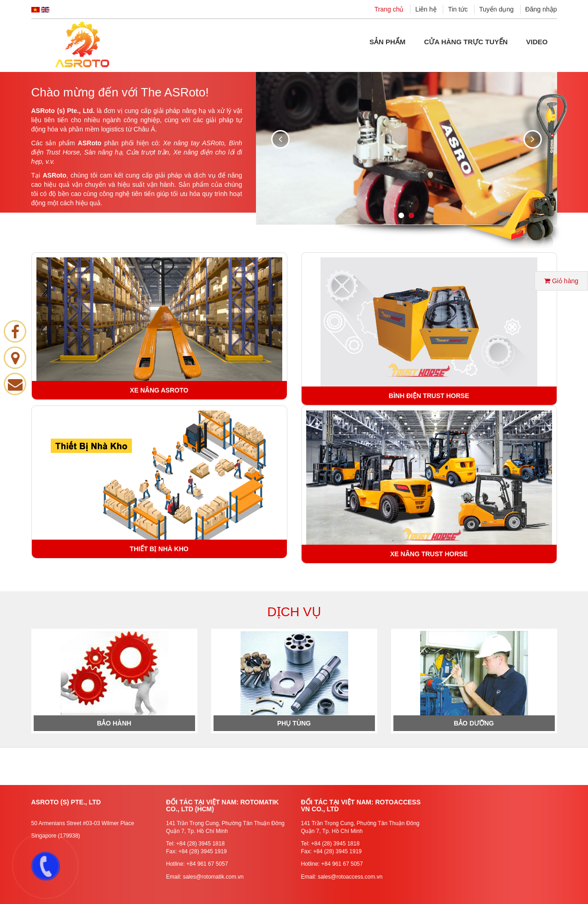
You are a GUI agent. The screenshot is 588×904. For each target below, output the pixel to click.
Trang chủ (389, 9)
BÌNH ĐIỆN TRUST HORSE (429, 396)
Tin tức (458, 9)
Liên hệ (426, 9)
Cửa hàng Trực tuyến (466, 42)
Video (537, 42)
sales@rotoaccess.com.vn (350, 877)
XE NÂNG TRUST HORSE (429, 554)
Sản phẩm (387, 42)
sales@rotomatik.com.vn (214, 877)
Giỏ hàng (561, 281)
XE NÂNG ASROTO (159, 390)
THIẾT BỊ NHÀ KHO (159, 549)
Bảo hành (114, 723)
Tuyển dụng (496, 9)
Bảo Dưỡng (474, 723)
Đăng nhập (541, 9)
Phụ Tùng (294, 723)
